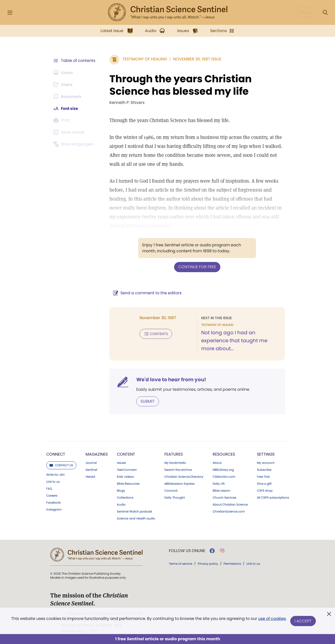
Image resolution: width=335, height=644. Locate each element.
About (217, 463)
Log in (305, 12)
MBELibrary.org (223, 470)
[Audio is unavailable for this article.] (64, 73)
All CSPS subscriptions (273, 497)
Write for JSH (55, 474)
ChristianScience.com (229, 511)
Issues (121, 463)
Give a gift (264, 483)
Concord (171, 490)
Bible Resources (128, 483)
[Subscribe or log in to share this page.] (64, 85)
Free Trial (263, 476)
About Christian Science (230, 504)
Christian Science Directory (184, 476)
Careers (52, 495)
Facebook (53, 502)
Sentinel (91, 470)
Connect (56, 454)
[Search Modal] (325, 13)
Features (174, 454)
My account (266, 463)
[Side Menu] (10, 13)
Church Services (224, 497)
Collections (125, 497)
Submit (147, 401)
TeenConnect (127, 470)
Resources (224, 454)
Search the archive (178, 470)
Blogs (121, 490)
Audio (121, 504)
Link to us (53, 481)
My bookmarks (175, 463)
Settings (266, 454)
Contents (155, 334)
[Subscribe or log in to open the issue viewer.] (70, 132)
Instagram (54, 509)
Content (126, 454)
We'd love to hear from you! (170, 379)
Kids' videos (125, 476)
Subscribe (264, 470)
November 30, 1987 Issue (196, 59)
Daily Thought (175, 497)
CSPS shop (265, 490)
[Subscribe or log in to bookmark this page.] (68, 96)
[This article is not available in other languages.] (74, 144)
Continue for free (197, 267)
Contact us (61, 465)
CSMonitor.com (224, 476)
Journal (91, 463)
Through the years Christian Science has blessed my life (180, 85)
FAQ (49, 488)
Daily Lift (219, 483)
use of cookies (272, 619)
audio (136, 518)
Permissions (232, 563)
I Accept (303, 621)
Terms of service (181, 563)
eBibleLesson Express (179, 483)
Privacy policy (208, 563)
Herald (90, 476)
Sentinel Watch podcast (134, 511)
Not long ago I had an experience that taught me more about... (234, 341)
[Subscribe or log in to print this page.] (63, 120)
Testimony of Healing (144, 59)
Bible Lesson (221, 490)
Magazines (97, 454)
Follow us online (187, 551)
